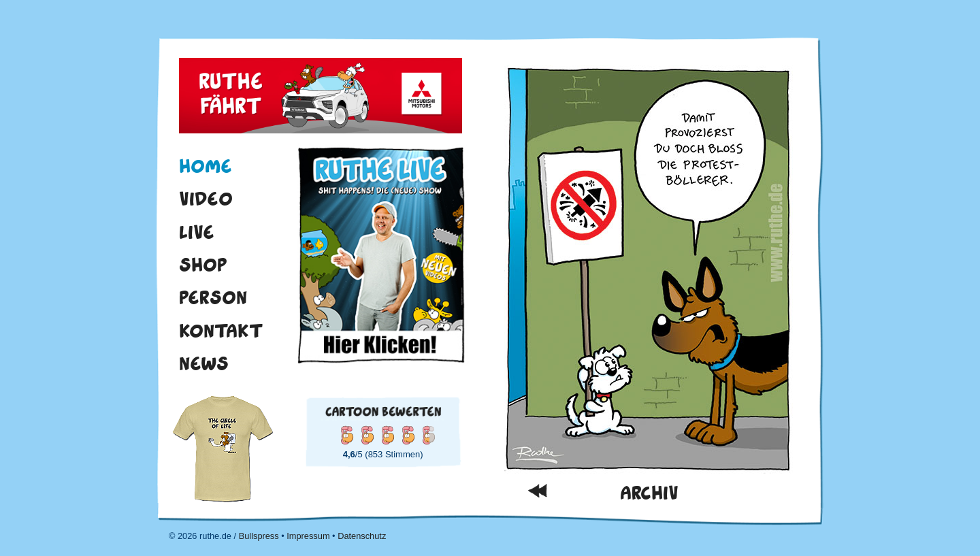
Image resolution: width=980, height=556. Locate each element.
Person (213, 297)
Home (206, 166)
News (204, 363)
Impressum (308, 536)
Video (206, 199)
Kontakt (221, 331)
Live (197, 232)
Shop (203, 265)
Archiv (649, 493)
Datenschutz (362, 536)
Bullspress (259, 536)
